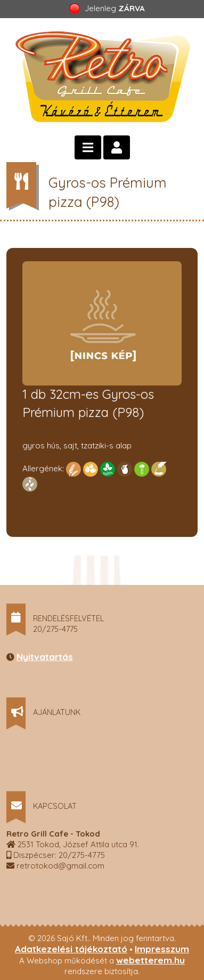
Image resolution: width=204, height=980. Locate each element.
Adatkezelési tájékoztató (71, 949)
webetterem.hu (150, 960)
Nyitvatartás (45, 657)
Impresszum (162, 949)
